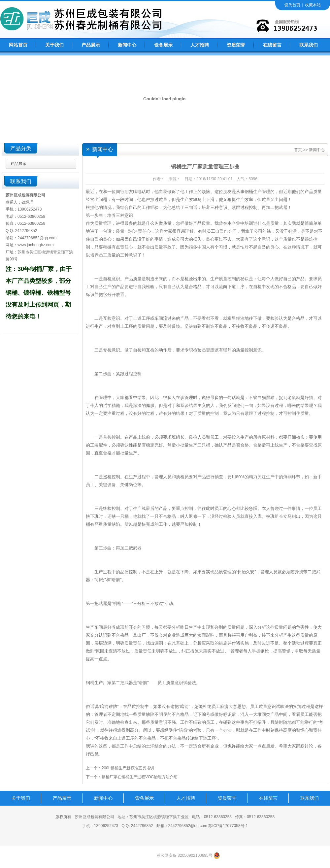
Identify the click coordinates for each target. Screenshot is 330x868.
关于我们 (54, 45)
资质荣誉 (236, 45)
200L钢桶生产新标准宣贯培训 (128, 768)
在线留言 (272, 45)
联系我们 (309, 45)
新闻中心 (127, 45)
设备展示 (163, 45)
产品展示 (91, 45)
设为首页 (292, 5)
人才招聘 (200, 45)
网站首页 (18, 45)
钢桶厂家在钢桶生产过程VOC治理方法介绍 (140, 777)
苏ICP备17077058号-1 (228, 826)
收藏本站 (313, 5)
